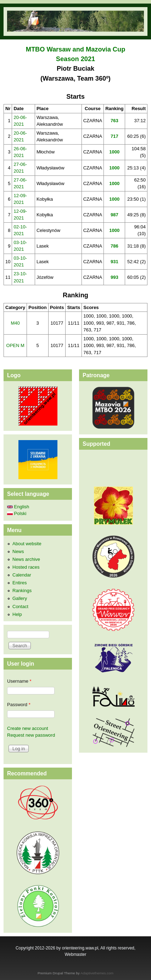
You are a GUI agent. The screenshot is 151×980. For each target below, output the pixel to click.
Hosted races (26, 567)
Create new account (28, 728)
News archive (26, 559)
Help (17, 614)
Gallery (20, 598)
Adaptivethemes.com (97, 973)
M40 (15, 323)
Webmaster (76, 954)
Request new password (31, 735)
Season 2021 (75, 59)
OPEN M (15, 345)
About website (27, 544)
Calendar (22, 575)
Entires (19, 583)
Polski (17, 513)
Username (19, 681)
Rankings (22, 591)
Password (19, 705)
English (18, 507)
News (18, 551)
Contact (20, 607)
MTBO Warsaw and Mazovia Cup (76, 49)
